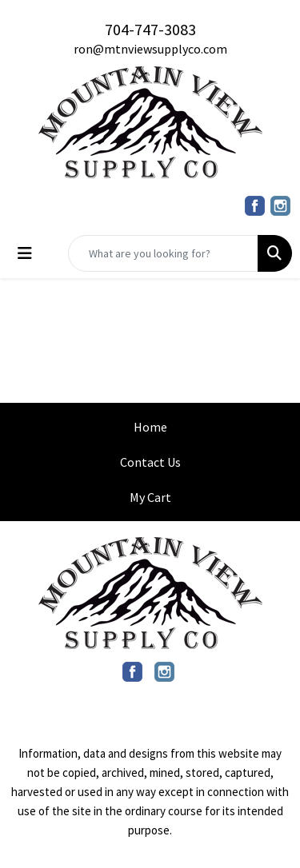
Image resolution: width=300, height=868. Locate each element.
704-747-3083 (150, 29)
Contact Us (150, 462)
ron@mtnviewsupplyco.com (150, 49)
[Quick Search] (163, 253)
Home (150, 427)
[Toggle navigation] (25, 253)
